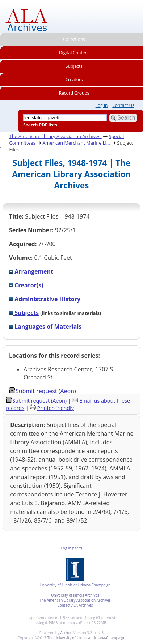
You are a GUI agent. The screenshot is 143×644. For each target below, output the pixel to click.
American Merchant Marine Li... (76, 143)
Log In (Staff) (71, 548)
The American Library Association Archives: (56, 136)
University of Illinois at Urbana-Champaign (75, 585)
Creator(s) (26, 285)
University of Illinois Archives (75, 595)
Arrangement (31, 271)
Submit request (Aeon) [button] (43, 391)
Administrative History (45, 299)
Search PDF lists (40, 125)
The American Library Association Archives (75, 600)
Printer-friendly (55, 408)
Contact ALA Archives (75, 605)
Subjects (24, 313)
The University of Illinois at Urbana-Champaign (86, 638)
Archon (66, 633)
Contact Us (123, 105)
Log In (102, 105)
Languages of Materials (45, 327)
